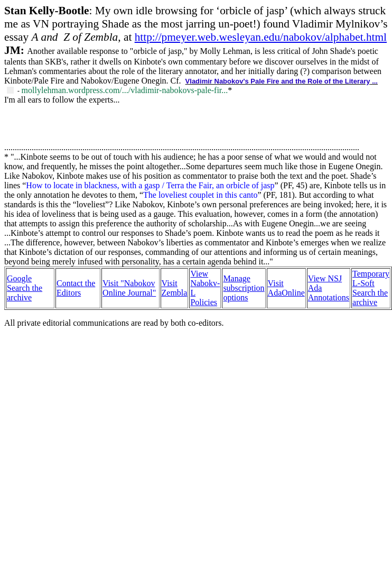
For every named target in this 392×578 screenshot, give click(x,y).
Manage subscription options (244, 288)
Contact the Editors (76, 288)
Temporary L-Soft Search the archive (371, 288)
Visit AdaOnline (286, 288)
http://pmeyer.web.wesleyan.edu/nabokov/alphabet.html (261, 37)
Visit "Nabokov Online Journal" (129, 288)
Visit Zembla (175, 288)
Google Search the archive (25, 288)
